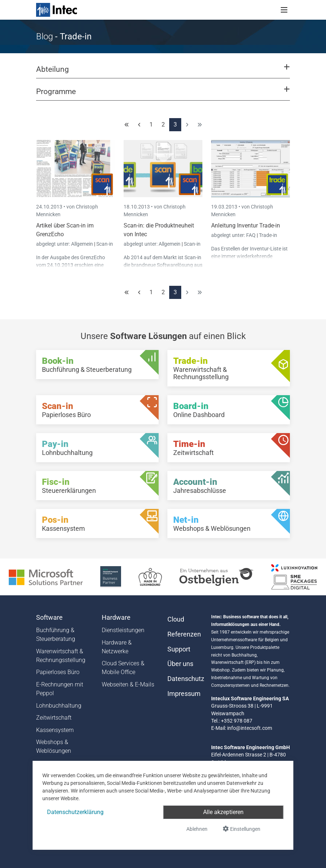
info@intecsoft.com (250, 728)
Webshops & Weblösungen (54, 746)
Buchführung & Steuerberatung (56, 635)
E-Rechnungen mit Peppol (60, 689)
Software (49, 618)
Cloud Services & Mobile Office (123, 668)
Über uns (180, 664)
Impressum (184, 694)
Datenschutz (185, 679)
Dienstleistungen (123, 630)
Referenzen (184, 634)
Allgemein (83, 244)
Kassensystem (55, 730)
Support (179, 649)
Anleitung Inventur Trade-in (246, 225)
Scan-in (105, 244)
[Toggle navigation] (284, 10)
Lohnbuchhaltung (59, 706)
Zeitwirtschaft (54, 718)
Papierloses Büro (58, 672)
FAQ (251, 235)
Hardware (116, 618)
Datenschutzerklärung (75, 812)
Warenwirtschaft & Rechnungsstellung (61, 656)
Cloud (176, 619)
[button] (163, 73)
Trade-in (268, 235)
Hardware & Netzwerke (117, 647)
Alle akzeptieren (223, 812)
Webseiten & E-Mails (128, 684)
